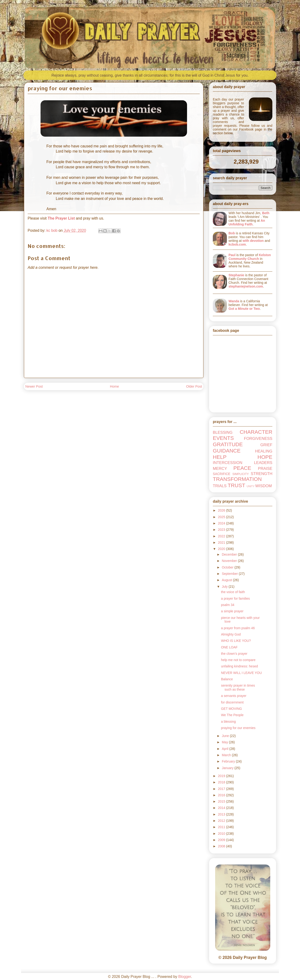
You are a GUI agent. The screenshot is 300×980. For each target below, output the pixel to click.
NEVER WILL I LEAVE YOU (241, 673)
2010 (222, 834)
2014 (222, 808)
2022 (222, 536)
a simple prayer (232, 611)
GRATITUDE (228, 444)
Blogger (185, 977)
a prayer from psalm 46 (238, 628)
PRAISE (265, 469)
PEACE (242, 468)
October (228, 567)
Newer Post (34, 386)
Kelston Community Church (250, 257)
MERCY (220, 469)
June (226, 736)
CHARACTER (256, 432)
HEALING (264, 451)
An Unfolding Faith (247, 222)
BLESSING (223, 432)
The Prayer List (61, 218)
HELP (220, 457)
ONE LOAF (229, 647)
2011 (222, 827)
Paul (232, 255)
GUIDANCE (227, 451)
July (225, 587)
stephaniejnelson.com (246, 286)
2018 (222, 782)
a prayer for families (235, 598)
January (228, 768)
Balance (227, 679)
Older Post (194, 386)
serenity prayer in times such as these (238, 687)
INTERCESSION (228, 463)
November (230, 561)
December (230, 554)
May (225, 742)
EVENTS (223, 438)
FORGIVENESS (258, 439)
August (227, 580)
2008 (222, 846)
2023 (222, 530)
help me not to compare (238, 660)
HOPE (265, 457)
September (230, 574)
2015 (222, 801)
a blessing (228, 722)
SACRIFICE (222, 474)
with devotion (253, 241)
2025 (222, 517)
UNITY (251, 486)
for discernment (232, 702)
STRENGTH (262, 474)
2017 (222, 789)
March (227, 755)
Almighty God (231, 634)
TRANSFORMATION (237, 479)
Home (114, 386)
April (225, 749)
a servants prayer (234, 696)
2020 (222, 549)
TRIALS (220, 486)
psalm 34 (228, 605)
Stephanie (236, 275)
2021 (222, 542)
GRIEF (266, 445)
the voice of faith (233, 592)
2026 (222, 510)
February (229, 761)
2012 (222, 821)
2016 (222, 795)
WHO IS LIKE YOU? (236, 641)
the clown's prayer (234, 654)
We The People (232, 715)
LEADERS (263, 463)
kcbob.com (237, 244)
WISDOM (264, 486)
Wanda (234, 301)
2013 (222, 814)
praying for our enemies (238, 728)
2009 (222, 840)
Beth (266, 213)
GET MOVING (231, 709)
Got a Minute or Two (244, 309)
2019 (222, 776)
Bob (232, 233)
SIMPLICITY (240, 474)
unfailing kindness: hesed (239, 666)
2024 (222, 523)
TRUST (236, 485)
